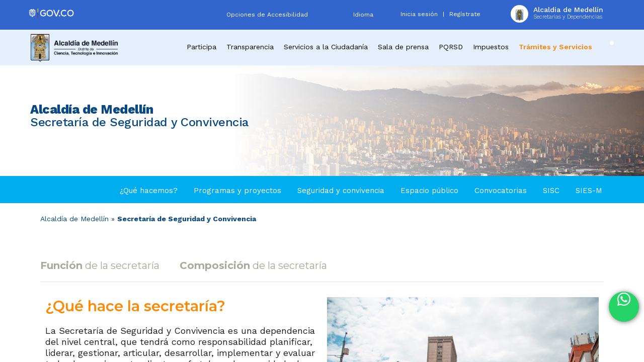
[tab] (102, 266)
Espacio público (429, 191)
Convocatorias (501, 191)
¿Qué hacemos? (149, 191)
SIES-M (589, 191)
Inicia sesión (419, 14)
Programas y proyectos (237, 191)
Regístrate (465, 14)
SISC (551, 191)
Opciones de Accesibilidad (267, 15)
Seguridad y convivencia (341, 191)
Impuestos (491, 47)
